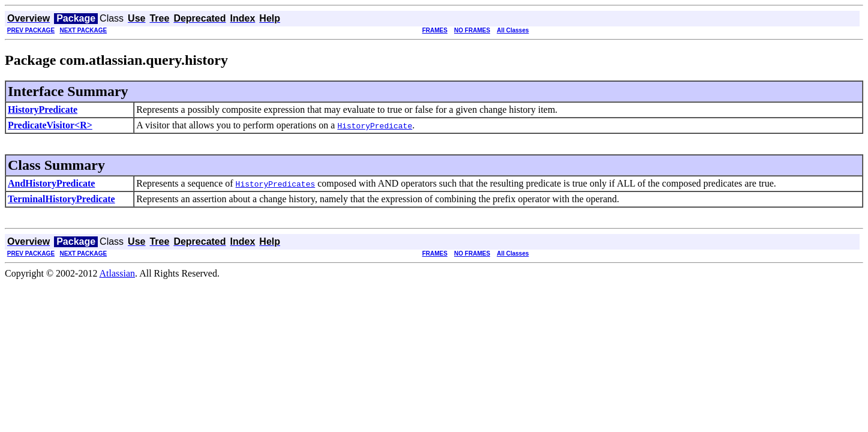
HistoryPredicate (43, 109)
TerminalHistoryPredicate (61, 199)
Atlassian (118, 273)
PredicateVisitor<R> (50, 125)
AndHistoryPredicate (51, 183)
